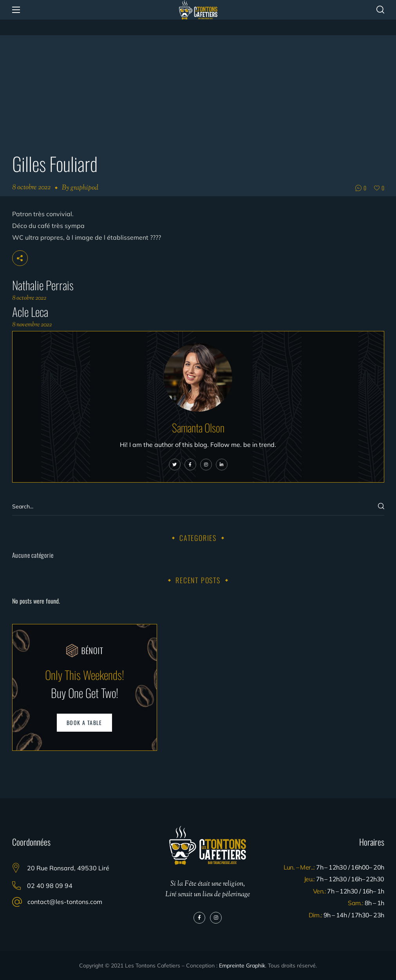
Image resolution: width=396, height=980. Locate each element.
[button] (380, 10)
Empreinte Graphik (242, 966)
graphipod (84, 188)
